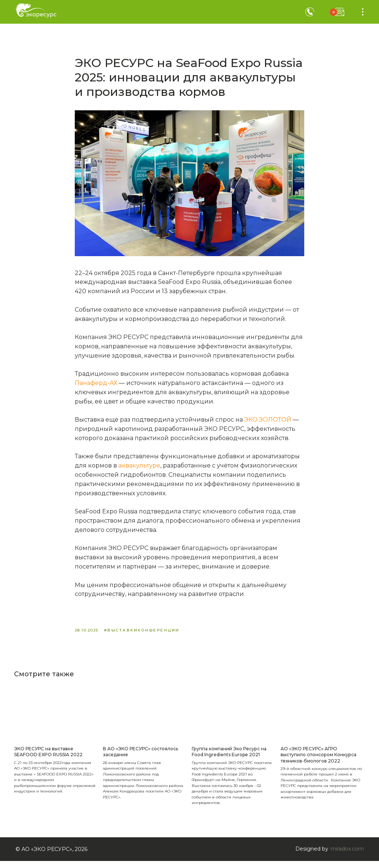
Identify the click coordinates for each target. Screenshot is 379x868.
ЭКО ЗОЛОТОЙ (269, 423)
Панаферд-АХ (97, 386)
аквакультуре (139, 469)
